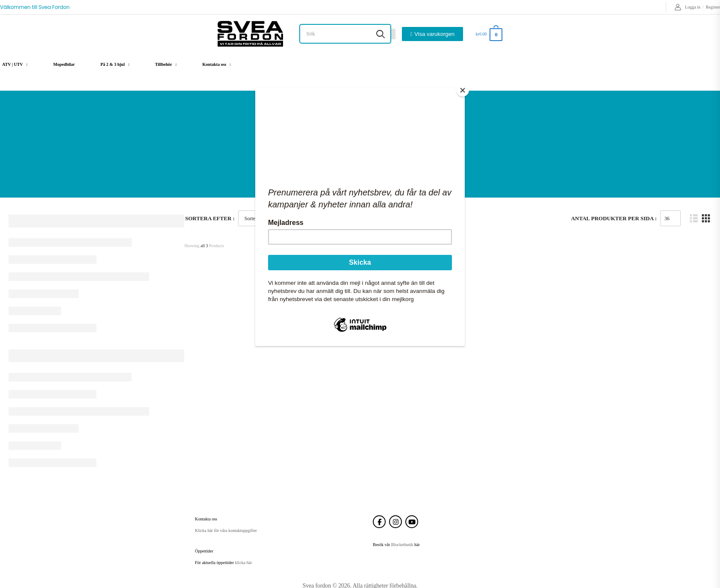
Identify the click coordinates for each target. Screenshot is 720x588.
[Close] (463, 90)
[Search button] (381, 34)
